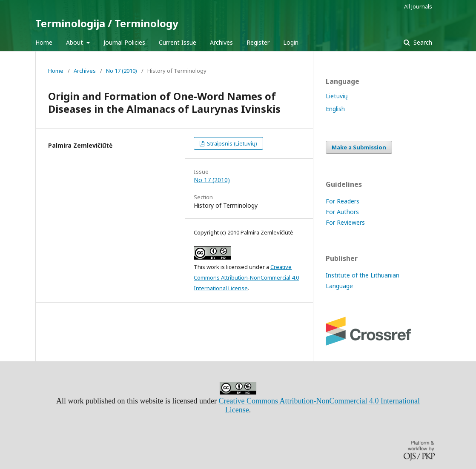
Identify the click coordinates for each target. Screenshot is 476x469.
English (335, 109)
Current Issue (178, 42)
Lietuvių (337, 96)
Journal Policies (124, 42)
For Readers (343, 201)
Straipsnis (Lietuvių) (231, 143)
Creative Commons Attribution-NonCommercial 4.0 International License (246, 277)
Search (422, 42)
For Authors (342, 212)
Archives (221, 42)
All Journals (418, 6)
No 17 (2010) (122, 71)
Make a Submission (359, 147)
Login (291, 42)
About (75, 42)
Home (44, 42)
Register (258, 42)
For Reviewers (345, 222)
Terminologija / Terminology (107, 23)
